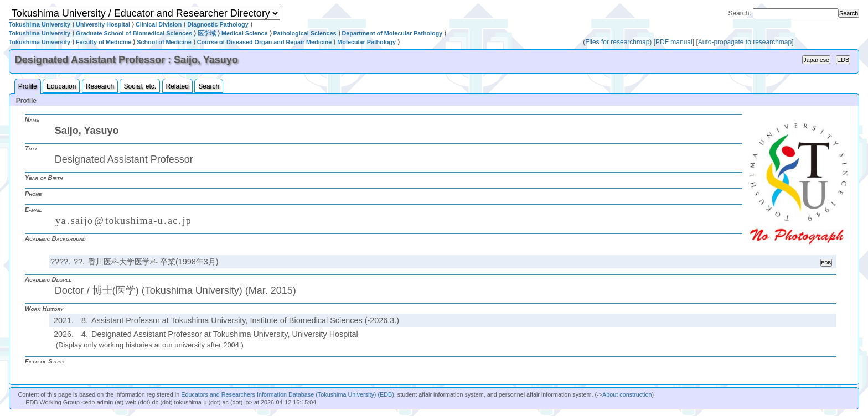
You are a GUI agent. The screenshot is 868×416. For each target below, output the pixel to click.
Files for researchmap (617, 42)
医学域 (207, 33)
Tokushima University (40, 24)
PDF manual (674, 42)
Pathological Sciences (305, 33)
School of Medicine (164, 42)
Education (61, 86)
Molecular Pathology (366, 42)
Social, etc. (140, 86)
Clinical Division (159, 24)
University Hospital (103, 24)
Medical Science (244, 33)
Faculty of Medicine (104, 42)
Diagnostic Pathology (218, 24)
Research (100, 86)
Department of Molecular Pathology (392, 33)
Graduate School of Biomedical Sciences (134, 33)
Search (209, 86)
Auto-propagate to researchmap (745, 42)
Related (177, 86)
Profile (28, 86)
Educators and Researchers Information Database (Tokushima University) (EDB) (288, 394)
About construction (627, 394)
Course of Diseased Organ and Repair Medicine (265, 42)
